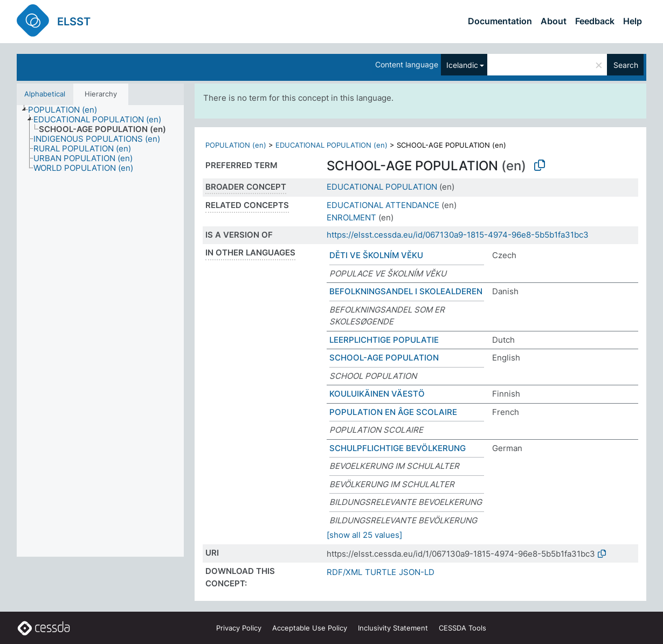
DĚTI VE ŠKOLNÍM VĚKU (376, 255)
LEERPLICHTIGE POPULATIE (384, 340)
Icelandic (462, 65)
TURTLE (381, 572)
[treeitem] (67, 110)
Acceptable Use (310, 628)
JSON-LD (417, 572)
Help (633, 21)
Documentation (500, 21)
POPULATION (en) (236, 145)
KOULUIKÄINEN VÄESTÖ (377, 394)
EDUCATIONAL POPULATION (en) (331, 145)
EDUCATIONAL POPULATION (382, 187)
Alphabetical (45, 94)
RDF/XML (344, 572)
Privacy (239, 628)
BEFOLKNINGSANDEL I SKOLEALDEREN (406, 291)
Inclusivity (393, 628)
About (554, 21)
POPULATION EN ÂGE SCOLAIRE (393, 412)
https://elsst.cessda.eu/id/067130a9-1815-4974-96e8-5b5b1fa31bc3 (458, 235)
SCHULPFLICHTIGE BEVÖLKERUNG (398, 448)
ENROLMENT (351, 217)
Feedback (595, 21)
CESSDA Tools (462, 628)
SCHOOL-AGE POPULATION (384, 358)
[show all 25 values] (364, 535)
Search (626, 65)
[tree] (100, 331)
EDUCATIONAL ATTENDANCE (383, 205)
